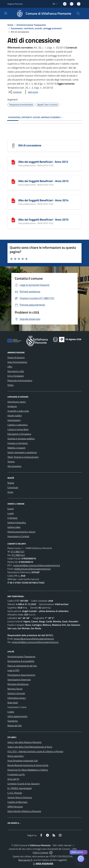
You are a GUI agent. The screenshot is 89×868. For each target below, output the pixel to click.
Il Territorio (12, 518)
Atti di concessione (30, 145)
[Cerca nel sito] (78, 14)
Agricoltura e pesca (17, 402)
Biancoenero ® (25, 860)
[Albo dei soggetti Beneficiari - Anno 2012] (13, 162)
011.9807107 (18, 552)
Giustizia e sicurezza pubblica (21, 439)
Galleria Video (14, 527)
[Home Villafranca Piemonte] (43, 14)
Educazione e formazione (19, 434)
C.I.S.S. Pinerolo (15, 793)
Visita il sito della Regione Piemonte (24, 742)
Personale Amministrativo (20, 380)
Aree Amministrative (17, 362)
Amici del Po (13, 779)
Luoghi (11, 513)
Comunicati (13, 487)
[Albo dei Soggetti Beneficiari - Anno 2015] (13, 220)
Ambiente (12, 406)
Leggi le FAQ (13, 670)
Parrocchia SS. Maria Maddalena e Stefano (28, 770)
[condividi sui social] (15, 92)
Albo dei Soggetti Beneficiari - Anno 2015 (43, 219)
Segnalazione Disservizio (19, 680)
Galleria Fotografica (17, 522)
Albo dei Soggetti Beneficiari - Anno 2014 (43, 200)
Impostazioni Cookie (17, 707)
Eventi (11, 509)
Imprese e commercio (18, 443)
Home (10, 25)
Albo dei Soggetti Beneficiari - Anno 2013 (43, 181)
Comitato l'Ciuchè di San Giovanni (23, 784)
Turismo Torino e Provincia (20, 797)
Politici (11, 385)
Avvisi (10, 492)
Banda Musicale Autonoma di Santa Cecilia (28, 765)
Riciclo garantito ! (16, 756)
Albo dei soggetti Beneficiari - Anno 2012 (43, 162)
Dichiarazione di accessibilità (21, 661)
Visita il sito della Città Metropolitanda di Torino (30, 747)
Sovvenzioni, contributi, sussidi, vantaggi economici (36, 28)
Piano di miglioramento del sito (22, 666)
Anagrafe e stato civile (18, 411)
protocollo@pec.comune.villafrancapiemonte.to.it (37, 565)
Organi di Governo (16, 357)
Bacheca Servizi (15, 689)
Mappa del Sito (15, 726)
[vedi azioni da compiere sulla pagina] (31, 92)
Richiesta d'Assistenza (18, 684)
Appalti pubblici (15, 416)
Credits (11, 712)
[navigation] (6, 13)
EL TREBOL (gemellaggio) (20, 788)
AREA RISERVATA (43, 864)
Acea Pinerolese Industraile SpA (23, 761)
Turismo (11, 462)
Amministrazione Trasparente (31, 25)
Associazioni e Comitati (18, 536)
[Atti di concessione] (13, 146)
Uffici (10, 367)
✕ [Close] (85, 852)
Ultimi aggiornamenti (17, 716)
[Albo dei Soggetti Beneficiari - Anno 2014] (13, 201)
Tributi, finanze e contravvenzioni (23, 457)
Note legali (13, 703)
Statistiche (13, 721)
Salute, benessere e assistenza (22, 452)
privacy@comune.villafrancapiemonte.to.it (34, 639)
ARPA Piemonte (15, 807)
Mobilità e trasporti (16, 448)
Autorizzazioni (14, 420)
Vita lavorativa (14, 466)
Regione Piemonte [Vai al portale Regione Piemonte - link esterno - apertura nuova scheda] (15, 4)
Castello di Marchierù (17, 802)
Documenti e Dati (16, 371)
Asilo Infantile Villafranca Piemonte (24, 811)
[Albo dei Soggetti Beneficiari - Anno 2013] (13, 181)
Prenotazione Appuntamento (21, 675)
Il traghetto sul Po (16, 774)
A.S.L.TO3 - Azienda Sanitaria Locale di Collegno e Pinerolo (35, 751)
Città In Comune (40, 852)
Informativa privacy (17, 698)
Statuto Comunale (16, 693)
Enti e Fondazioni (16, 376)
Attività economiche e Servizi (21, 532)
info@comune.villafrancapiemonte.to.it (32, 569)
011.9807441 (18, 555)
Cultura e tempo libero (18, 429)
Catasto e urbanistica (18, 425)
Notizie (11, 483)
